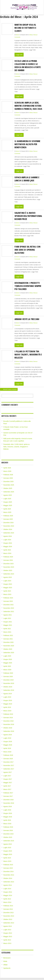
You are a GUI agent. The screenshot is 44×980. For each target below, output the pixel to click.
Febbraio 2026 (8, 475)
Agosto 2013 (8, 926)
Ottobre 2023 (8, 570)
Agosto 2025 (8, 495)
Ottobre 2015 (8, 837)
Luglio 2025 (7, 499)
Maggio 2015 (8, 854)
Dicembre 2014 (8, 871)
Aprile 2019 (7, 707)
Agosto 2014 (8, 885)
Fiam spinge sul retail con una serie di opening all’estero (27, 250)
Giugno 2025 (8, 502)
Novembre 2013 (9, 916)
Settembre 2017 (9, 769)
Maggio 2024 (8, 546)
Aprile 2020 (7, 666)
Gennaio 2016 (8, 830)
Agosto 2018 (8, 735)
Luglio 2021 (7, 618)
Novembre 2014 (9, 875)
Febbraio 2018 (8, 755)
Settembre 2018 (9, 731)
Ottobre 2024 (8, 529)
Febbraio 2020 (8, 673)
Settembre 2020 (9, 653)
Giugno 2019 (8, 700)
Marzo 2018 (7, 752)
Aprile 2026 (7, 468)
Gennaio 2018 (8, 759)
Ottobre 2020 (8, 649)
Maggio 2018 (8, 745)
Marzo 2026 (7, 471)
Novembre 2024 (9, 526)
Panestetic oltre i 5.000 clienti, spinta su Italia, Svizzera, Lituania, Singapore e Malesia (16, 447)
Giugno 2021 (8, 622)
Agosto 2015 (8, 844)
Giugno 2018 (8, 741)
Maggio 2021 (8, 625)
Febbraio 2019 (8, 714)
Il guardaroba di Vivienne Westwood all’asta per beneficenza (27, 144)
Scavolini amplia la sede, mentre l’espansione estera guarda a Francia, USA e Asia (28, 106)
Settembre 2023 (9, 574)
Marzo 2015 (7, 861)
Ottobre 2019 (8, 687)
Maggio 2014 (8, 895)
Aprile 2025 (7, 509)
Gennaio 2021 (8, 639)
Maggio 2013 (8, 936)
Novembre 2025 (9, 485)
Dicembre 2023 (8, 564)
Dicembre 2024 (8, 523)
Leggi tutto (19, 55)
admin (18, 35)
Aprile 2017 (7, 786)
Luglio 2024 (7, 540)
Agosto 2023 (8, 577)
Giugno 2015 (8, 851)
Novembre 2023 (9, 567)
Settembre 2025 (9, 492)
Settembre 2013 (9, 923)
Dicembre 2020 (8, 642)
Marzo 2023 (7, 594)
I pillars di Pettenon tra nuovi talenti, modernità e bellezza (28, 354)
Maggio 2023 (8, 588)
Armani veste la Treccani (27, 319)
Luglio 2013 (7, 930)
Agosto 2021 (8, 615)
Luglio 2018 (7, 738)
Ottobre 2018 (8, 728)
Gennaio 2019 (8, 718)
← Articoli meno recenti (9, 389)
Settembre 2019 (9, 690)
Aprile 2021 (7, 629)
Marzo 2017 (7, 789)
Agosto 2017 (8, 772)
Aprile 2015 (7, 858)
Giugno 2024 (8, 543)
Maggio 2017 (8, 783)
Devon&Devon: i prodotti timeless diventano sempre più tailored (28, 286)
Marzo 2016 (7, 824)
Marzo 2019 (7, 711)
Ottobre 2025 (8, 488)
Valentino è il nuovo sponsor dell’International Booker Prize (28, 216)
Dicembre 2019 (8, 680)
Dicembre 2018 (8, 721)
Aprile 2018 (7, 748)
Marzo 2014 (7, 902)
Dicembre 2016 (8, 800)
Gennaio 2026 (8, 478)
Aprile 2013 (7, 940)
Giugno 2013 (8, 933)
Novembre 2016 (9, 803)
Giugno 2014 (8, 892)
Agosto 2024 (8, 536)
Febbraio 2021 (8, 635)
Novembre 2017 (9, 765)
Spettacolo (7, 968)
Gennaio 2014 (8, 909)
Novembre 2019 (9, 683)
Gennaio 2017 (8, 796)
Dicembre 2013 (8, 913)
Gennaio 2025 (8, 519)
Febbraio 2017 (8, 793)
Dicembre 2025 (8, 482)
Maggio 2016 (8, 817)
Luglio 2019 (7, 697)
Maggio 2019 (8, 704)
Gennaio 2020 (8, 676)
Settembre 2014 (9, 882)
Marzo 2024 (7, 553)
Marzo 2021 (7, 632)
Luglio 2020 (7, 656)
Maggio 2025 (8, 505)
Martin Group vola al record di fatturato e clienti (25, 28)
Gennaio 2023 (8, 601)
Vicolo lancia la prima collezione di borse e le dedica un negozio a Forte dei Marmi (28, 66)
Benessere (7, 958)
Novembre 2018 (9, 724)
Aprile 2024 (7, 550)
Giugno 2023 (8, 584)
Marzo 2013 (7, 943)
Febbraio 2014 (8, 906)
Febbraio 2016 (8, 827)
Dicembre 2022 (8, 605)
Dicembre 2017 (8, 762)
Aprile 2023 (7, 591)
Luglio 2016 (7, 810)
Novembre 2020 (9, 646)
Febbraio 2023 (8, 598)
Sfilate (5, 965)
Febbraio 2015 (8, 865)
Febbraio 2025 (8, 516)
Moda (31, 35)
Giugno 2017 (8, 779)
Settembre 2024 (9, 533)
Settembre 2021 (9, 611)
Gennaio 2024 (8, 560)
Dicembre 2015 (8, 834)
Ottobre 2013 (8, 919)
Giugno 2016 (8, 813)
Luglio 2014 (7, 889)
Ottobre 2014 (8, 878)
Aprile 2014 (7, 899)
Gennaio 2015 (8, 868)
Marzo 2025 (7, 512)
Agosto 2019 (8, 694)
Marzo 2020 (7, 670)
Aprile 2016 (7, 820)
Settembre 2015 (9, 841)
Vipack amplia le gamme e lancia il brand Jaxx (27, 179)
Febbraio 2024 (8, 557)
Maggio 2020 (8, 663)
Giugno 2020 (8, 659)
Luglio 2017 (7, 776)
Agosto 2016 (8, 806)
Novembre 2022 (9, 608)
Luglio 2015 (7, 848)
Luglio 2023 (7, 581)
